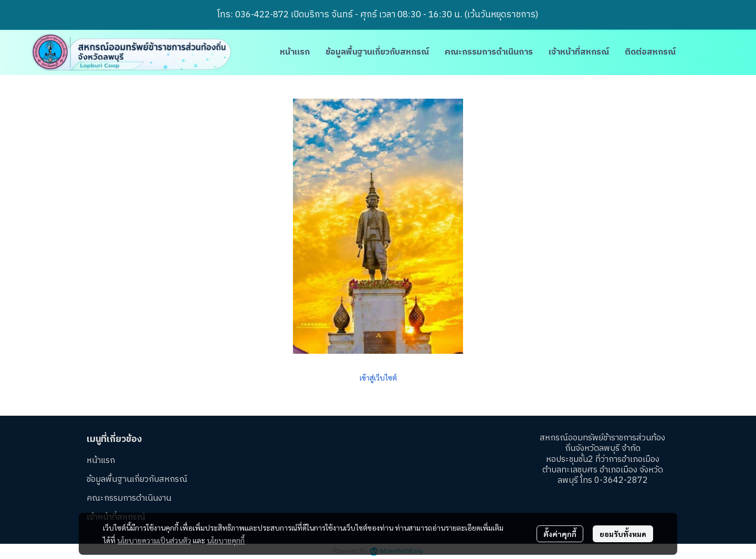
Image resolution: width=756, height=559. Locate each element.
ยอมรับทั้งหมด (623, 534)
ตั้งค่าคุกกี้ (560, 534)
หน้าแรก (101, 461)
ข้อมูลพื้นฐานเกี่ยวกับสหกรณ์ (137, 479)
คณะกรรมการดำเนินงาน (129, 498)
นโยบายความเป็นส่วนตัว (154, 540)
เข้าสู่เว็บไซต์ (378, 377)
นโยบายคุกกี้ (226, 540)
